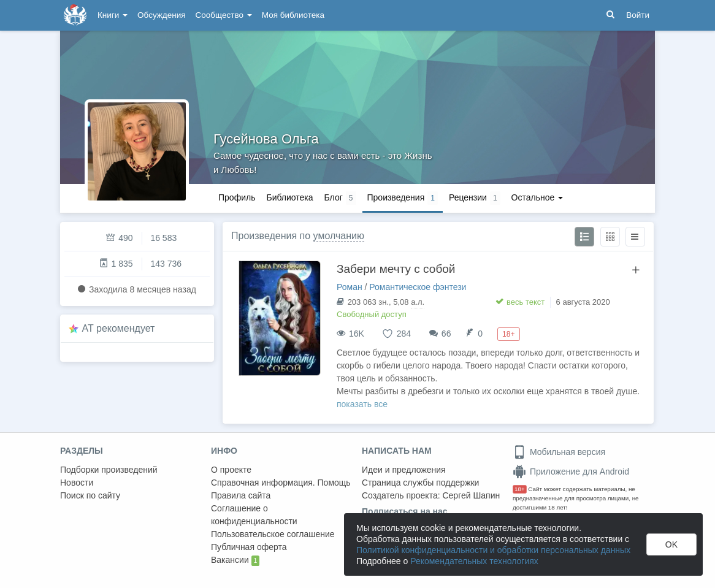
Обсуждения (161, 15)
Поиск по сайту (90, 495)
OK (671, 544)
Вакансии (235, 560)
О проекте (231, 470)
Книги (113, 15)
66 (446, 334)
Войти (638, 15)
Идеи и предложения (404, 470)
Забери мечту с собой (396, 269)
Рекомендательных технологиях (474, 561)
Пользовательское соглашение (273, 534)
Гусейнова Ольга (266, 139)
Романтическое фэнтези (418, 287)
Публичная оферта (249, 547)
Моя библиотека (293, 15)
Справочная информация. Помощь (281, 483)
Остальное (537, 197)
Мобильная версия (559, 452)
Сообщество (224, 15)
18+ (520, 489)
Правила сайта (241, 495)
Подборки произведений (109, 470)
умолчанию (339, 236)
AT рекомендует (119, 328)
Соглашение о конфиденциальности (254, 515)
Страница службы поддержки (420, 483)
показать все (362, 404)
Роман (350, 287)
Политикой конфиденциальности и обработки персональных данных (493, 550)
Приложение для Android (571, 472)
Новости (77, 483)
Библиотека (289, 197)
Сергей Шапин (471, 495)
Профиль (237, 197)
